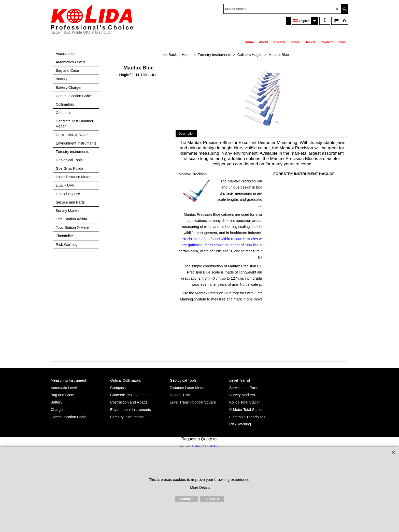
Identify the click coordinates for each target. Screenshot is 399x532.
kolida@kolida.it (206, 447)
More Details (200, 487)
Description (186, 134)
